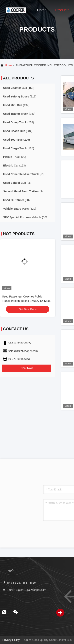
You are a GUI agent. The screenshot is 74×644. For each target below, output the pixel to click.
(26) (17, 183)
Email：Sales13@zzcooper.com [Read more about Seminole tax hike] (24, 590)
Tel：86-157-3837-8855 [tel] (19, 583)
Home (42, 10)
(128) (19, 148)
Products (62, 10)
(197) (16, 105)
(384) (18, 131)
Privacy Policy (11, 640)
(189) (19, 114)
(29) (15, 157)
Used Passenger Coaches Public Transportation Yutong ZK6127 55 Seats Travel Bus (27, 301)
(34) (24, 191)
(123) (14, 166)
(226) (16, 140)
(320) (20, 209)
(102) (26, 217)
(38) (16, 200)
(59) (24, 174)
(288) (19, 122)
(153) (19, 88)
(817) (20, 96)
